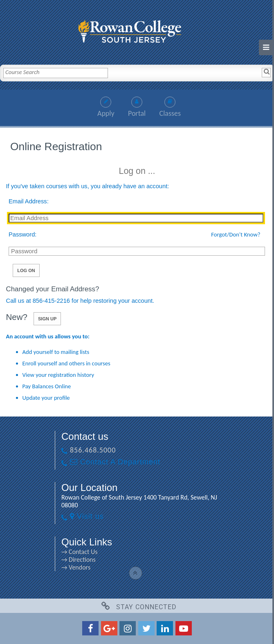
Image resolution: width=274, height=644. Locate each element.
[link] (137, 29)
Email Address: (29, 201)
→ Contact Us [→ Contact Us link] (79, 552)
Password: (22, 234)
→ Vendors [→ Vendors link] (76, 567)
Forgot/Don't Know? (236, 234)
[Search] (266, 72)
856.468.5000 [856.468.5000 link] (93, 450)
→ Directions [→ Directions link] (79, 560)
